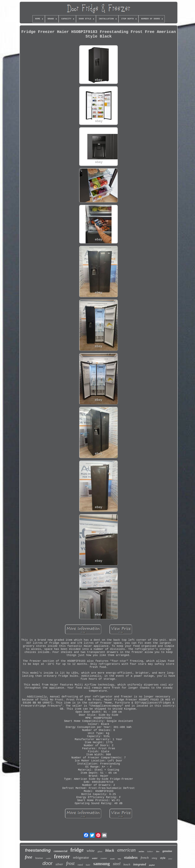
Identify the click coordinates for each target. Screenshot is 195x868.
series (141, 851)
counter (104, 858)
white (91, 851)
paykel (152, 865)
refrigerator (81, 858)
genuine (167, 851)
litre (158, 851)
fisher (170, 859)
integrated (140, 864)
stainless (131, 857)
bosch (127, 864)
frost (70, 863)
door (48, 863)
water (95, 858)
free (28, 857)
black (110, 850)
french (145, 858)
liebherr (150, 852)
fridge (77, 850)
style (163, 858)
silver (59, 864)
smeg (154, 858)
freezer (62, 856)
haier (88, 865)
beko (119, 859)
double (113, 859)
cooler (49, 858)
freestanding (38, 850)
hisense (39, 858)
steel (117, 864)
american (126, 850)
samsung (102, 864)
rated (80, 865)
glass (100, 851)
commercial (60, 851)
